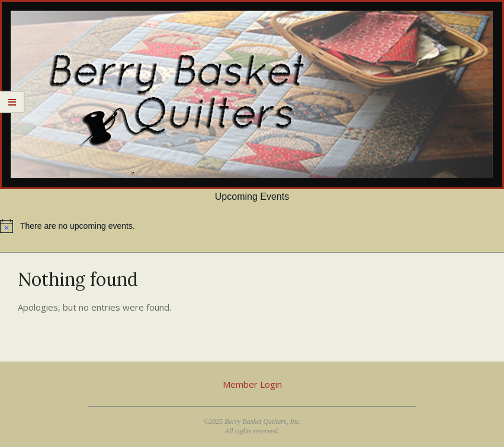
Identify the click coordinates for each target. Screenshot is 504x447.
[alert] (252, 226)
